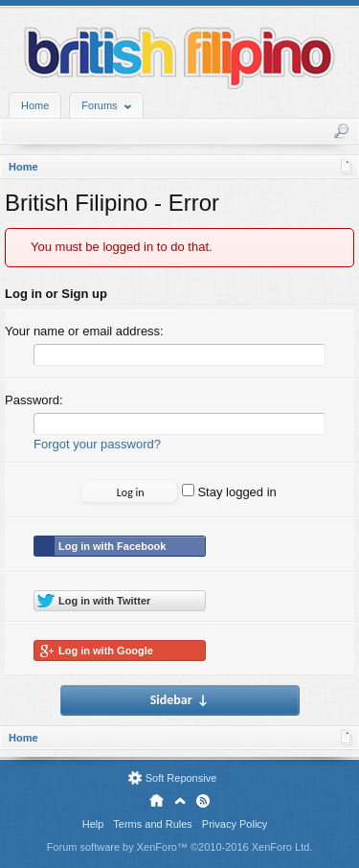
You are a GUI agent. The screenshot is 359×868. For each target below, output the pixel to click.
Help (93, 824)
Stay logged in (229, 492)
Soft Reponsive (181, 778)
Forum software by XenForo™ (180, 847)
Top (180, 801)
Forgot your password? (97, 444)
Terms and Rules (153, 824)
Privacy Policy (235, 824)
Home (35, 105)
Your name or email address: (84, 331)
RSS (203, 801)
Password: (34, 400)
